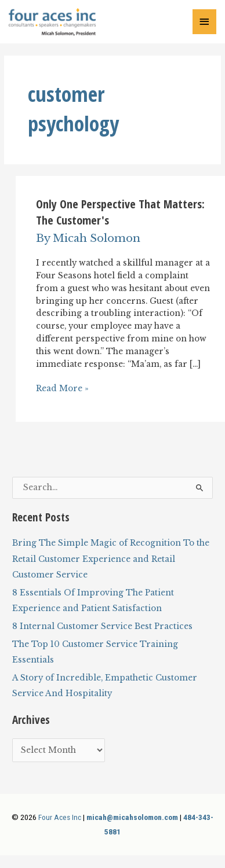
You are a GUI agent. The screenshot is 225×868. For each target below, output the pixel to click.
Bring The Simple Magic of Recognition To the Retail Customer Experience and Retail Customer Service (111, 559)
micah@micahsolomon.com (132, 817)
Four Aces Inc (60, 817)
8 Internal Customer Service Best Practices (102, 626)
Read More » (62, 389)
